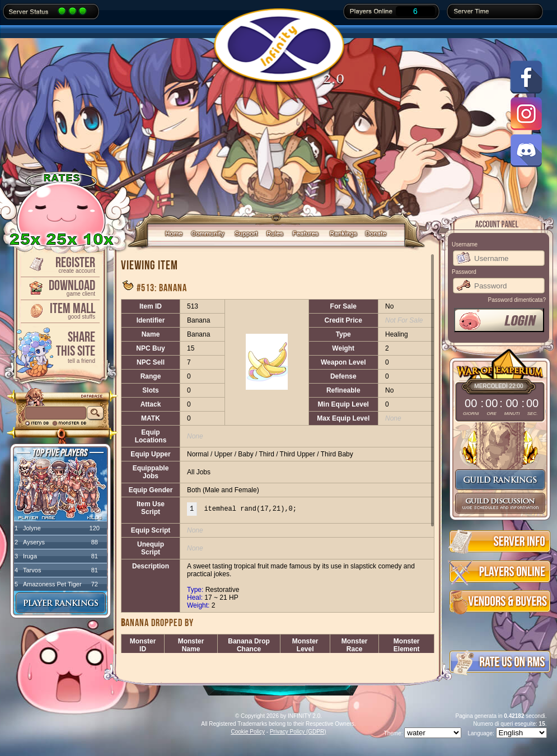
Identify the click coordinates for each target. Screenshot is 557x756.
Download (59, 287)
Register (59, 264)
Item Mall (59, 310)
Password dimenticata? (517, 300)
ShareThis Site (59, 346)
